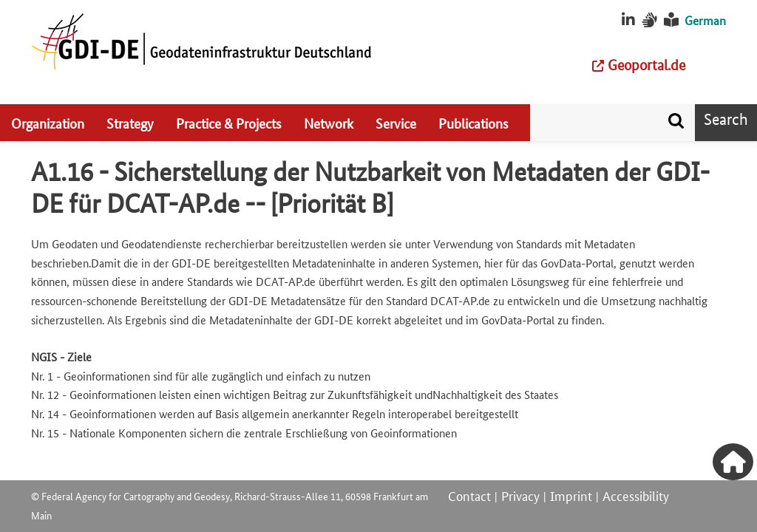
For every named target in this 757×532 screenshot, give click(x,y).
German (705, 20)
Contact (469, 495)
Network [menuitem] (329, 123)
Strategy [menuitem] (130, 123)
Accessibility (636, 495)
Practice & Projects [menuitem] (229, 123)
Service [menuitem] (396, 123)
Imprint (571, 495)
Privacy (520, 495)
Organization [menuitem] (48, 123)
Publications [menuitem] (473, 123)
